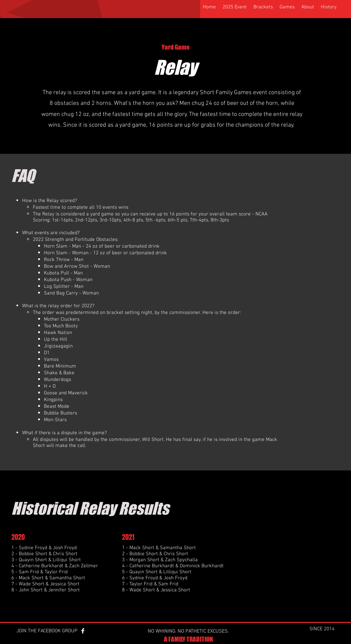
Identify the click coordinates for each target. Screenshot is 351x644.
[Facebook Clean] (83, 631)
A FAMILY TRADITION (188, 639)
